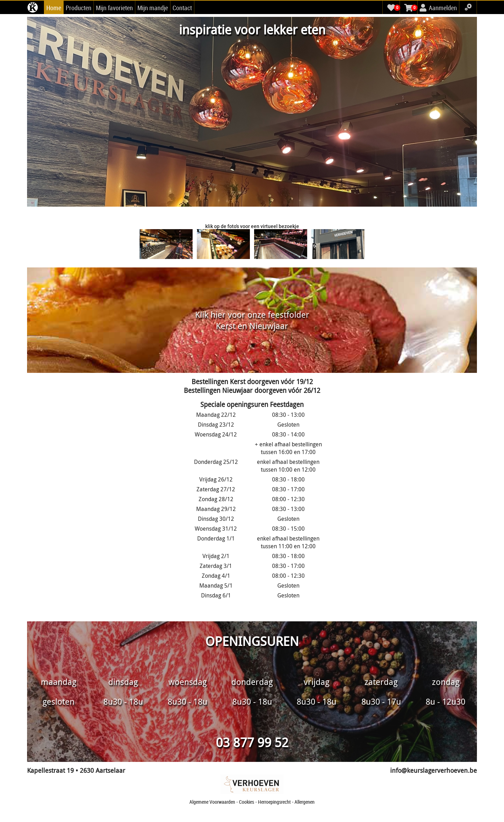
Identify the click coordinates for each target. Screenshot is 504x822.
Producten (79, 8)
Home (54, 8)
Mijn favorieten (114, 8)
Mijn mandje (153, 8)
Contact (182, 8)
